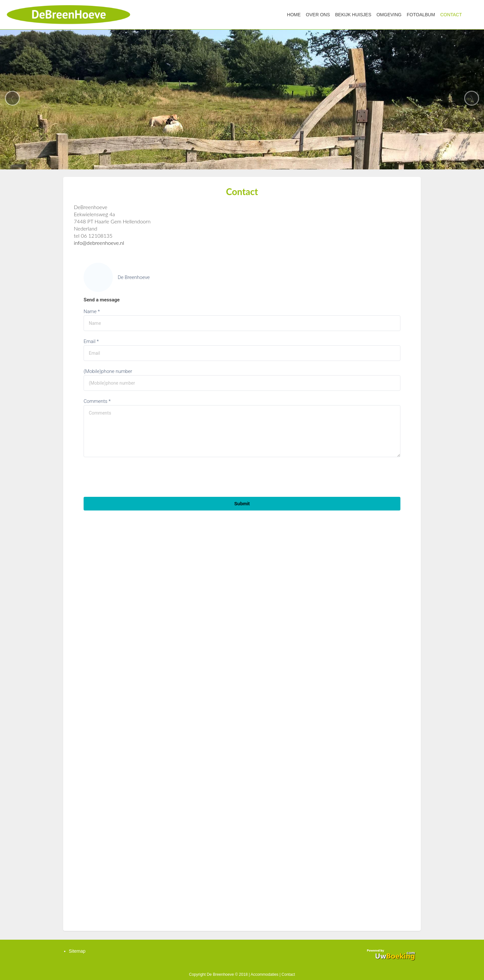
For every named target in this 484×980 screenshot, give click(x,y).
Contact (451, 15)
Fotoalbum (421, 15)
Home (294, 15)
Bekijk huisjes (353, 15)
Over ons (318, 15)
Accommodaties (264, 974)
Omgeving (389, 15)
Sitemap (77, 951)
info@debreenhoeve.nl (99, 243)
